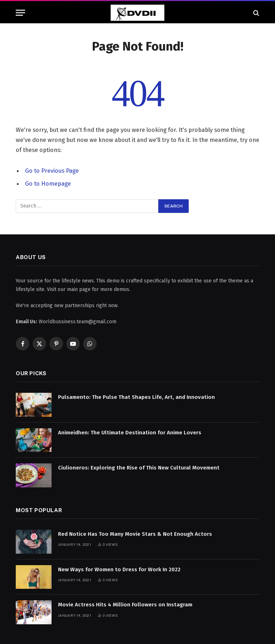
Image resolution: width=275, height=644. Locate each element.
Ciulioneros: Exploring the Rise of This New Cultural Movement (139, 468)
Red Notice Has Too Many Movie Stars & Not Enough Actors (135, 534)
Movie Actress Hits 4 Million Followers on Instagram (125, 605)
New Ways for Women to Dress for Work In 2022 (119, 569)
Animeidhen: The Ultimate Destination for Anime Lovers (130, 433)
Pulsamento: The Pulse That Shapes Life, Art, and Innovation (136, 397)
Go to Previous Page (52, 171)
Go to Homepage (48, 183)
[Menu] (20, 13)
